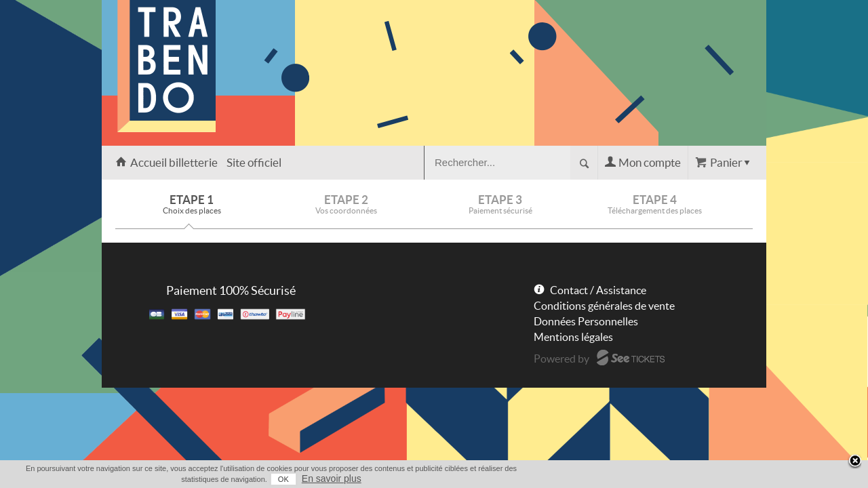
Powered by (561, 359)
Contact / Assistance (598, 290)
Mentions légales (573, 337)
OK (692, 479)
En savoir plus (741, 479)
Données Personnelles (586, 321)
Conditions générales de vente (604, 306)
